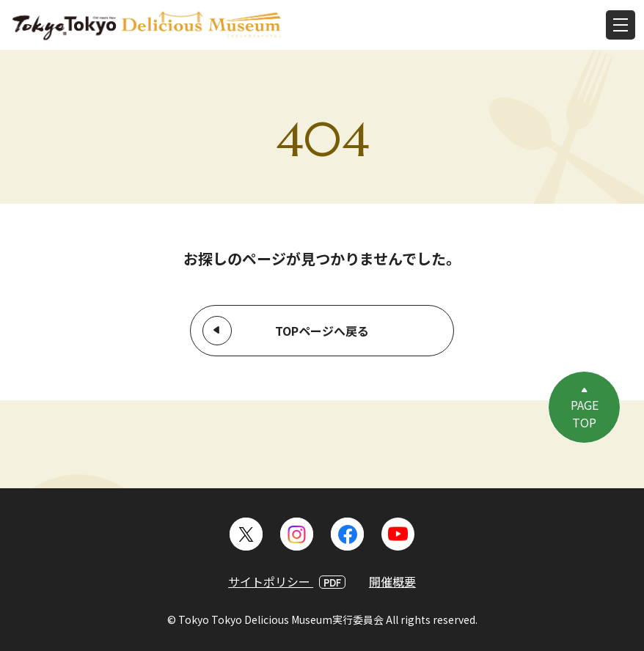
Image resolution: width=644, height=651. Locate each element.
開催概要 (392, 581)
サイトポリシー (287, 581)
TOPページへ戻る (322, 331)
